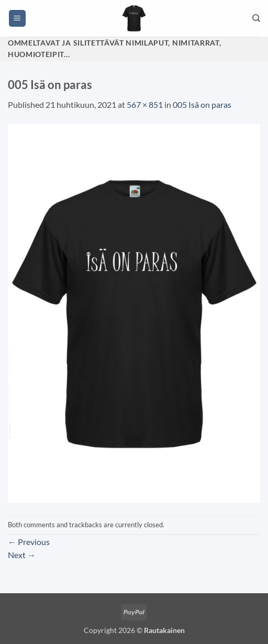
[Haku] (256, 18)
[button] (17, 19)
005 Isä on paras (202, 104)
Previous (29, 542)
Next (22, 555)
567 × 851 (145, 104)
